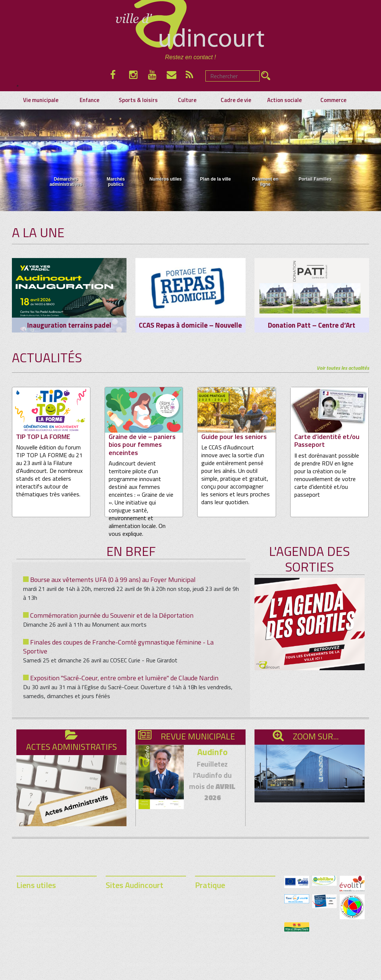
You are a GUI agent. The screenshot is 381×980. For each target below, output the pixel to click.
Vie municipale (41, 100)
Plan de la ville (216, 167)
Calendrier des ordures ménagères (56, 928)
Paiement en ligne (265, 170)
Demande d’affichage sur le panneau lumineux (47, 940)
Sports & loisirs (138, 100)
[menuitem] (66, 172)
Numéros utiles (166, 167)
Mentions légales (187, 964)
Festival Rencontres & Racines (140, 912)
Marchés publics (116, 170)
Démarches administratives (66, 170)
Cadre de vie (236, 100)
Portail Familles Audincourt (135, 897)
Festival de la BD (124, 920)
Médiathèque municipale (133, 905)
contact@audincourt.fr (235, 964)
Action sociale (284, 100)
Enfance (89, 100)
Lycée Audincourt (124, 928)
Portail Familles (315, 167)
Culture (187, 100)
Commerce (333, 100)
